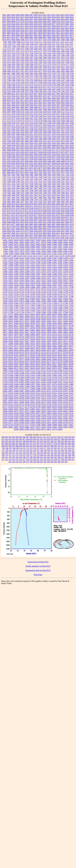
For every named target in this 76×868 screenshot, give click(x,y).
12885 (55, 301)
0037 (63, 17)
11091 (70, 251)
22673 (44, 402)
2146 (58, 80)
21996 (44, 389)
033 (45, 439)
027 (24, 439)
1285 (67, 51)
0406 (45, 22)
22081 (22, 391)
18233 (5, 319)
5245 (18, 130)
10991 (11, 247)
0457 (40, 24)
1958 (36, 80)
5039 (63, 103)
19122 (60, 335)
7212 (31, 182)
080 (63, 444)
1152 (58, 44)
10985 (49, 245)
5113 (72, 112)
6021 (13, 148)
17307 (33, 305)
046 (17, 442)
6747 (27, 166)
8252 (4, 218)
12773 (66, 294)
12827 (71, 299)
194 (17, 457)
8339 (54, 218)
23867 (16, 427)
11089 (60, 251)
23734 (11, 425)
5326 (18, 137)
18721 (55, 326)
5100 (18, 112)
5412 (49, 141)
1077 (40, 40)
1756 (27, 76)
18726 (60, 326)
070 (28, 444)
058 (59, 442)
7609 (22, 195)
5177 (31, 121)
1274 (27, 51)
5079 (4, 110)
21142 (49, 371)
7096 (58, 175)
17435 (49, 308)
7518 (49, 188)
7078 (67, 173)
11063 (70, 249)
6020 (9, 148)
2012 (40, 80)
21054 (16, 371)
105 (3, 448)
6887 (72, 168)
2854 (63, 94)
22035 (55, 389)
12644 (16, 285)
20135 (49, 353)
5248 (31, 130)
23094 (55, 413)
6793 (9, 168)
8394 (58, 220)
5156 (9, 119)
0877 (18, 37)
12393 (27, 263)
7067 (49, 173)
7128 (18, 177)
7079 (72, 173)
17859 (38, 312)
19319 (22, 339)
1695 (40, 73)
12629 (5, 283)
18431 (60, 321)
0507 (4, 26)
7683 (13, 200)
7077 (63, 173)
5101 (22, 112)
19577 (5, 344)
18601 (60, 323)
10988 (66, 245)
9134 (58, 229)
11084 (43, 251)
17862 (44, 312)
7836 (72, 200)
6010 (58, 146)
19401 (11, 341)
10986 (55, 245)
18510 (22, 323)
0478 (58, 24)
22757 (5, 407)
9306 (13, 233)
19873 (66, 346)
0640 (54, 28)
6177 (58, 150)
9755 (22, 238)
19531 (66, 341)
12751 (5, 294)
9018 (4, 229)
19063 (60, 332)
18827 (5, 330)
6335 (45, 157)
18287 (22, 319)
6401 (31, 161)
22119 (43, 391)
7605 (9, 195)
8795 (18, 227)
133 (24, 451)
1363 (13, 58)
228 (62, 460)
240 (38, 462)
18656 (22, 326)
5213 (22, 125)
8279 (27, 218)
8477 (13, 224)
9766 (62, 238)
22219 (49, 393)
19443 (38, 341)
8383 (27, 220)
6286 (36, 155)
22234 (60, 393)
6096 (72, 148)
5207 (67, 123)
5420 (13, 143)
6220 (9, 152)
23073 (44, 413)
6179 (63, 150)
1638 (63, 69)
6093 (58, 148)
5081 (13, 110)
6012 (67, 146)
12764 (38, 294)
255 (66, 462)
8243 (63, 215)
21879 (66, 384)
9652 (22, 236)
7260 (36, 184)
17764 (27, 312)
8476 (9, 224)
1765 (67, 76)
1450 (54, 58)
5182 (54, 121)
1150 (49, 44)
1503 (22, 60)
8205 (54, 213)
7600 (63, 193)
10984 (44, 245)
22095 (33, 391)
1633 (45, 69)
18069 (71, 314)
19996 (55, 348)
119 (52, 448)
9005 (63, 227)
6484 (49, 161)
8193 (9, 213)
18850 (16, 330)
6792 (4, 168)
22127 (49, 391)
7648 (22, 197)
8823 (31, 227)
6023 (22, 148)
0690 (49, 31)
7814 (63, 200)
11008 (65, 247)
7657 (36, 197)
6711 (13, 166)
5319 (58, 134)
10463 (22, 242)
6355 (18, 159)
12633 (27, 283)
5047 (18, 105)
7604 (4, 195)
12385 (5, 263)
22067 (11, 391)
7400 (45, 186)
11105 (70, 254)
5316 (45, 134)
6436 (40, 161)
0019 (4, 17)
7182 (54, 179)
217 (24, 460)
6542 (4, 164)
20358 (11, 359)
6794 (13, 168)
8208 (67, 213)
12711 (11, 290)
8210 (4, 215)
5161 (31, 119)
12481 (11, 274)
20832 (60, 366)
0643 (67, 28)
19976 (38, 348)
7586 (18, 193)
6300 (45, 155)
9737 (67, 236)
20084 (60, 350)
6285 (31, 155)
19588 (11, 344)
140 (49, 451)
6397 (22, 161)
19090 (33, 335)
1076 (36, 40)
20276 (27, 357)
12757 (27, 294)
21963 (11, 389)
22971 (16, 411)
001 (7, 437)
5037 (54, 103)
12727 (60, 290)
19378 (66, 339)
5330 (36, 137)
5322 (72, 134)
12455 (49, 269)
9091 (22, 229)
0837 (9, 35)
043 (7, 442)
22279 (44, 395)
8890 (36, 227)
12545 (22, 276)
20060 (44, 350)
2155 (27, 82)
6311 (22, 157)
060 (66, 442)
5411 (45, 141)
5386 (40, 139)
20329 (49, 357)
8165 (67, 209)
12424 (16, 267)
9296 (54, 231)
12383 (66, 260)
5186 (67, 121)
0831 (54, 33)
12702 (60, 287)
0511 (22, 26)
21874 (55, 384)
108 (14, 448)
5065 (18, 107)
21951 (71, 386)
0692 (58, 31)
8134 (72, 206)
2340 (22, 89)
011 (41, 437)
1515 (63, 60)
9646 (13, 236)
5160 (27, 119)
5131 (72, 114)
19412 (22, 341)
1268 (4, 51)
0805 (72, 31)
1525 (36, 62)
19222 (54, 337)
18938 (71, 330)
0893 (58, 37)
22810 (55, 407)
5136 (22, 116)
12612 (54, 278)
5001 (40, 98)
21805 (27, 382)
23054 (11, 413)
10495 (71, 242)
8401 (72, 220)
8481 (22, 224)
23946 (60, 427)
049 (28, 442)
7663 (49, 197)
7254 (22, 184)
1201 (40, 49)
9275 (27, 231)
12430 (38, 267)
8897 (45, 227)
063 (3, 444)
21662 (16, 380)
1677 (40, 71)
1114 (27, 42)
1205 (58, 49)
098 (52, 446)
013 (48, 437)
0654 (36, 31)
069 (24, 444)
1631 (36, 69)
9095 (36, 229)
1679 (49, 71)
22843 (5, 409)
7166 (36, 179)
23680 (60, 422)
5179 (40, 121)
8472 (72, 222)
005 (21, 437)
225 (52, 460)
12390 (22, 263)
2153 (18, 82)
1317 (27, 53)
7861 (27, 202)
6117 (40, 150)
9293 (45, 231)
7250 (4, 184)
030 (35, 439)
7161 (22, 179)
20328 (44, 357)
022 (7, 439)
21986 (38, 389)
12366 (49, 258)
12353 (5, 258)
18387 (38, 321)
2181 (63, 85)
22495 (66, 398)
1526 (40, 62)
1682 (58, 71)
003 (14, 437)
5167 (58, 119)
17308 (38, 305)
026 (21, 439)
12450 (22, 269)
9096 (40, 229)
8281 (31, 218)
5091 (58, 110)
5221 (54, 125)
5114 (4, 114)
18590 (49, 323)
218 (27, 460)
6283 (22, 155)
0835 (72, 33)
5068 (31, 107)
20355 (5, 359)
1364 (18, 58)
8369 (63, 218)
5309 (22, 134)
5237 (54, 128)
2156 (31, 82)
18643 (11, 326)
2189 (13, 87)
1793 (27, 80)
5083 (22, 110)
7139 (27, 177)
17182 (66, 303)
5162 (36, 119)
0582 (4, 28)
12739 (27, 292)
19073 (16, 335)
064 (7, 444)
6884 (63, 168)
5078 (72, 107)
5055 (49, 105)
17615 (66, 310)
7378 (13, 186)
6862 (22, 168)
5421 (18, 143)
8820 (27, 227)
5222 (58, 125)
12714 (21, 290)
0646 (9, 31)
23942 (49, 427)
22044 (60, 389)
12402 (60, 263)
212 (6, 460)
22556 (55, 400)
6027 (40, 148)
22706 (66, 402)
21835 (71, 382)
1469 (72, 58)
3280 (63, 96)
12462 (16, 272)
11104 (65, 254)
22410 (16, 398)
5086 (36, 110)
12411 (27, 265)
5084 (27, 110)
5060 (67, 105)
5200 (58, 123)
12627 (66, 281)
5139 (36, 116)
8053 (49, 204)
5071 (40, 107)
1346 (54, 55)
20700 (33, 366)
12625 (55, 281)
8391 (45, 220)
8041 (36, 204)
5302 (63, 132)
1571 (40, 64)
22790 (38, 407)
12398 (44, 263)
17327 (49, 305)
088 (17, 446)
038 (63, 439)
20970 (55, 368)
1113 (23, 42)
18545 (27, 323)
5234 (40, 128)
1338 (22, 55)
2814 (22, 94)
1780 (45, 78)
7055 (36, 173)
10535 (16, 245)
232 (10, 462)
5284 (22, 132)
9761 (40, 238)
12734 (16, 292)
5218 (45, 125)
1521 (18, 62)
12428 (27, 267)
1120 (53, 42)
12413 (38, 265)
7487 (36, 188)
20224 (55, 355)
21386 (11, 375)
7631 (72, 195)
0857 (58, 35)
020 (73, 437)
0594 (36, 28)
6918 (36, 170)
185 (59, 455)
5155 (4, 119)
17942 (71, 312)
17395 (22, 308)
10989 (71, 245)
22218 (44, 393)
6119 (45, 150)
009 (35, 437)
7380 (18, 186)
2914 (13, 96)
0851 (31, 35)
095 (42, 446)
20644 (5, 366)
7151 (49, 177)
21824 (54, 382)
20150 (11, 355)
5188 (4, 123)
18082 (11, 317)
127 (3, 451)
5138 (31, 116)
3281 (67, 96)
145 (66, 451)
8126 (54, 206)
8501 (67, 224)
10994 (22, 247)
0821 (18, 33)
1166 (49, 46)
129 (10, 451)
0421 (72, 22)
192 (10, 457)
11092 (6, 254)
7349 (67, 184)
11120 (51, 256)
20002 (66, 348)
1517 (72, 60)
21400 (16, 375)
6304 (63, 155)
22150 (54, 391)
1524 (31, 62)
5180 (45, 121)
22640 (22, 402)
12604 (11, 278)
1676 (36, 71)
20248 (5, 357)
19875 (71, 346)
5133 (9, 116)
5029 (18, 103)
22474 (49, 398)
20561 (38, 362)
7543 (63, 188)
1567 (22, 64)
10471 (38, 242)
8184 (58, 211)
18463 (5, 323)
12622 (38, 281)
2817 (36, 94)
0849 (27, 35)
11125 (62, 256)
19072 (11, 335)
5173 (13, 121)
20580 (66, 362)
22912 (38, 409)
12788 (71, 296)
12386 (11, 263)
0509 (13, 26)
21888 (11, 386)
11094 (17, 254)
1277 (40, 51)
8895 (40, 227)
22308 (60, 395)
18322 (60, 319)
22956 (71, 409)
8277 (22, 218)
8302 (45, 218)
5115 (9, 114)
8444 (31, 222)
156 (31, 453)
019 (69, 437)
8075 (67, 204)
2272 (49, 87)
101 (63, 446)
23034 (60, 411)
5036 (49, 103)
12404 (66, 263)
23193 (27, 416)
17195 (71, 303)
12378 (38, 260)
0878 (22, 37)
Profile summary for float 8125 (38, 566)
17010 (11, 303)
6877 (40, 168)
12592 (71, 276)
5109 (58, 112)
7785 (49, 200)
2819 (45, 94)
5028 (13, 103)
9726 (63, 236)
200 (38, 457)
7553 (18, 191)
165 (63, 453)
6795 (18, 168)
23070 (33, 413)
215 (17, 460)
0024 (13, 17)
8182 (49, 211)
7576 (72, 191)
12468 (27, 272)
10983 (38, 245)
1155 (71, 44)
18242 (11, 319)
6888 (4, 170)
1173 (9, 49)
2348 (58, 89)
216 (20, 460)
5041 (72, 103)
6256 (54, 152)
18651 (16, 326)
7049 (31, 173)
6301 (49, 155)
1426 (36, 58)
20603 (22, 364)
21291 (27, 373)
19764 (38, 346)
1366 (27, 58)
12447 (5, 269)
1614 (49, 67)
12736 (22, 292)
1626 (27, 69)
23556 (71, 420)
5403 (31, 141)
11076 (27, 251)
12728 (65, 290)
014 (52, 437)
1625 (22, 69)
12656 (11, 287)
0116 (18, 22)
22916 (44, 409)
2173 (31, 85)
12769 (55, 294)
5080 (9, 110)
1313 (9, 53)
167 (70, 453)
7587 (22, 193)
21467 (60, 375)
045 (14, 442)
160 (45, 453)
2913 (9, 96)
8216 (31, 215)
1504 (27, 60)
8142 (13, 209)
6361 (45, 159)
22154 (60, 391)
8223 (45, 215)
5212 (18, 125)
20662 (16, 366)
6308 (9, 157)
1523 (27, 62)
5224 (67, 125)
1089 (67, 40)
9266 (18, 231)
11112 (30, 256)
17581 (49, 310)
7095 (54, 175)
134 (28, 451)
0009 (36, 15)
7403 (49, 186)
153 (21, 453)
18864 (38, 330)
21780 (11, 382)
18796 (44, 328)
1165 (45, 46)
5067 (27, 107)
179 (38, 455)
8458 (49, 222)
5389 (49, 139)
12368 (60, 258)
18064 (60, 314)
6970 (13, 173)
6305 (67, 155)
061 (70, 442)
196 (24, 457)
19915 (16, 348)
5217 (40, 125)
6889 (9, 170)
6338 (58, 157)
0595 (40, 28)
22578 (66, 400)
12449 (16, 269)
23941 (44, 427)
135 (31, 451)
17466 (66, 308)
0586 (13, 28)
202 (45, 457)
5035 (45, 103)
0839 (13, 35)
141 (52, 451)
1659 (67, 69)
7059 (40, 173)
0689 (45, 31)
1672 (22, 71)
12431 (44, 267)
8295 (40, 218)
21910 (44, 386)
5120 (27, 114)
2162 (54, 82)
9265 (13, 231)
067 (17, 444)
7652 (31, 197)
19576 (71, 341)
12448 (11, 269)
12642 (5, 285)
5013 (22, 101)
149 (7, 453)
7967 (54, 202)
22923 (49, 409)
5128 (63, 114)
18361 (11, 321)
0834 (67, 33)
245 (56, 462)
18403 (49, 321)
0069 (13, 22)
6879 (45, 168)
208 (66, 457)
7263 (49, 184)
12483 (22, 274)
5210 (9, 125)
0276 (27, 22)
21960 (5, 389)
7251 (9, 184)
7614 (45, 195)
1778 (36, 78)
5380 (18, 139)
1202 (44, 49)
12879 (22, 301)
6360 (40, 159)
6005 (49, 146)
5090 (54, 110)
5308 (18, 134)
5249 (36, 130)
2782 (4, 92)
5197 (45, 123)
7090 (45, 175)
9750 (8, 238)
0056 (27, 19)
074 (42, 444)
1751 (4, 76)
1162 (31, 46)
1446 (40, 58)
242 (45, 462)
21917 (49, 386)
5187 (72, 121)
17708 (11, 312)
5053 (45, 105)
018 (66, 437)
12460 (5, 272)
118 (48, 448)
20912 (16, 368)
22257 (16, 395)
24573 (44, 429)
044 (10, 442)
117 (45, 448)
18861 (27, 330)
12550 (33, 276)
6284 (27, 155)
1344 (45, 55)
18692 (38, 326)
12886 (60, 301)
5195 (36, 123)
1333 (72, 53)
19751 (33, 346)
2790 (40, 92)
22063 (5, 391)
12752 (11, 294)
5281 (9, 132)
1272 (18, 51)
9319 (40, 233)
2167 (4, 85)
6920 (45, 170)
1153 (62, 44)
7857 (22, 202)
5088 (45, 110)
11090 (65, 251)
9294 (49, 231)
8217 (36, 215)
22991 (44, 411)
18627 (71, 323)
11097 (27, 254)
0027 (22, 17)
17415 (27, 308)
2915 (18, 96)
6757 (72, 166)
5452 (27, 146)
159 (42, 453)
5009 (4, 101)
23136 (5, 416)
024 (14, 439)
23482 (11, 420)
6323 (27, 157)
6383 (67, 159)
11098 (33, 254)
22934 (55, 409)
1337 (18, 55)
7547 (72, 188)
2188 (9, 87)
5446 (72, 143)
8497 (54, 224)
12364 (38, 258)
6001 (40, 146)
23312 (49, 416)
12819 (27, 299)
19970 (33, 348)
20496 (55, 359)
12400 (49, 263)
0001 (4, 15)
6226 (31, 152)
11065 (5, 251)
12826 (66, 299)
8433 (18, 222)
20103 (5, 353)
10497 (5, 245)
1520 (13, 62)
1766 (72, 76)
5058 (63, 105)
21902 (33, 386)
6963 (72, 170)
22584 (71, 400)
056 (52, 442)
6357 (27, 159)
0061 (49, 19)
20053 (27, 350)
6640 (63, 164)
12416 (49, 265)
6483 (45, 161)
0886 (40, 37)
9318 (36, 233)
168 (73, 453)
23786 (38, 425)
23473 (71, 418)
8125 (49, 206)
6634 (40, 164)
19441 (33, 341)
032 (42, 439)
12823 (49, 299)
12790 (5, 299)
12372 (11, 260)
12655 (5, 287)
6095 (67, 148)
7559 (36, 191)
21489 (16, 377)
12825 (60, 299)
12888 (66, 301)
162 (52, 453)
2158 (40, 82)
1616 (58, 67)
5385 (36, 139)
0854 (45, 35)
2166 (72, 82)
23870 (22, 427)
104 (73, 446)
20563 (44, 362)
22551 (38, 400)
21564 (71, 377)
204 (52, 457)
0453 (22, 24)
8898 (49, 227)
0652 (31, 31)
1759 (40, 76)
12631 (16, 283)
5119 (22, 114)
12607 (27, 278)
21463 (55, 375)
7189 (13, 182)
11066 (11, 251)
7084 (22, 175)
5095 (4, 112)
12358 (11, 258)
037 (59, 439)
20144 (71, 353)
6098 (9, 150)
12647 (33, 285)
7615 (49, 195)
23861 (11, 427)
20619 (38, 364)
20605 (27, 364)
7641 (9, 197)
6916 (27, 170)
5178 (36, 121)
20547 (27, 362)
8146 (31, 209)
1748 (63, 73)
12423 (11, 267)
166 (66, 453)
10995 (27, 247)
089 (21, 446)
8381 (18, 220)
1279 (49, 51)
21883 (5, 386)
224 (48, 460)
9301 (63, 231)
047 (21, 442)
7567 (49, 191)
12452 (33, 269)
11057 (54, 249)
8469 (67, 222)
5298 (45, 132)
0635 (49, 28)
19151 (11, 337)
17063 (16, 303)
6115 (36, 150)
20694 (27, 366)
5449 (13, 146)
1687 (9, 73)
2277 (72, 87)
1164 (40, 46)
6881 (49, 168)
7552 (13, 191)
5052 (40, 105)
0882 (36, 37)
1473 (9, 60)
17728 (22, 312)
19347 (44, 339)
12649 (44, 285)
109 (17, 448)
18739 (71, 326)
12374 (22, 260)
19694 (66, 344)
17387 (16, 308)
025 (17, 439)
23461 (66, 418)
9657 (31, 236)
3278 (54, 96)
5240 (67, 128)
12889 (71, 301)
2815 (27, 94)
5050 (31, 105)
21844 (16, 384)
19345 (38, 339)
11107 (9, 256)
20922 (27, 368)
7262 (45, 184)
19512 (60, 341)
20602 (16, 364)
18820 (60, 328)
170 (7, 455)
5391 (58, 139)
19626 (44, 344)
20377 (22, 359)
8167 (4, 211)
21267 (5, 373)
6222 (13, 152)
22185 (11, 393)
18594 (55, 323)
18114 (43, 317)
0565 (40, 26)
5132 (4, 116)
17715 (16, 312)
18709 (49, 326)
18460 (71, 321)
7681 (9, 200)
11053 (38, 249)
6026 (36, 148)
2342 (31, 89)
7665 (54, 197)
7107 (4, 177)
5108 (54, 112)
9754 (17, 238)
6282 (18, 155)
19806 (44, 346)
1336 (13, 55)
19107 (44, 335)
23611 (49, 422)
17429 (44, 308)
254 (63, 462)
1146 (31, 44)
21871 (49, 384)
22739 (38, 404)
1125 (5, 44)
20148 (5, 355)
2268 (31, 87)
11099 (38, 254)
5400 (18, 141)
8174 (22, 211)
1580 (9, 67)
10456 (71, 240)
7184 (63, 179)
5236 (49, 128)
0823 (27, 33)
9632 (63, 233)
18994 (11, 332)
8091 (22, 206)
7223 (72, 182)
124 (69, 448)
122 (62, 448)
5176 (27, 121)
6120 (49, 150)
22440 (27, 398)
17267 (22, 305)
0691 (54, 31)
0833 (63, 33)
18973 (5, 332)
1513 (54, 60)
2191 (22, 87)
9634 (67, 233)
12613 (60, 278)
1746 (54, 73)
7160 (18, 179)
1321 (40, 53)
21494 (22, 377)
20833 (66, 366)
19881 (11, 348)
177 (31, 455)
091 (28, 446)
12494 (49, 274)
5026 (4, 103)
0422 (4, 24)
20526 (66, 359)
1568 (27, 64)
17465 (60, 308)
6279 (4, 155)
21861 (38, 384)
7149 (40, 177)
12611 (49, 278)
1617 (63, 67)
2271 (45, 87)
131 (17, 451)
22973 (27, 411)
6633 (36, 164)
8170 (9, 211)
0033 (49, 17)
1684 (67, 71)
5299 (49, 132)
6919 (40, 170)
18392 (44, 321)
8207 (63, 213)
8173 (18, 211)
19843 (55, 346)
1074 (27, 40)
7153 (58, 177)
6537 (72, 161)
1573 (49, 64)
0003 (13, 15)
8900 (58, 227)
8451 (45, 222)
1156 (5, 46)
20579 (60, 362)
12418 (60, 265)
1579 (4, 67)
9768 (67, 238)
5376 (4, 139)
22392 (5, 398)
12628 (71, 281)
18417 (55, 321)
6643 (4, 166)
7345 (63, 184)
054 (45, 442)
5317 (49, 134)
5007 (67, 98)
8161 (49, 209)
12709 (5, 290)
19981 (44, 348)
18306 (38, 319)
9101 (49, 229)
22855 (16, 409)
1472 (4, 60)
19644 (55, 344)
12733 (11, 292)
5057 (58, 105)
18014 (27, 314)
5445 (67, 143)
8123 (45, 206)
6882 (54, 168)
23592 (16, 422)
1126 (9, 44)
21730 (60, 380)
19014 (22, 332)
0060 (45, 19)
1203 (49, 49)
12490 (44, 274)
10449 (60, 240)
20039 (5, 350)
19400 (5, 341)
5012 (18, 101)
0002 (9, 15)
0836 (4, 35)
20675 (22, 366)
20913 (22, 368)
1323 (49, 53)
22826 (60, 407)
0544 (27, 26)
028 (28, 439)
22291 (49, 395)
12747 (55, 292)
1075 (31, 40)
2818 (40, 94)
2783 (9, 92)
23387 (16, 418)
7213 (36, 182)
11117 (40, 256)
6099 (13, 150)
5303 (67, 132)
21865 (44, 384)
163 (56, 453)
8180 (45, 211)
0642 (63, 28)
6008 (54, 146)
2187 (4, 87)
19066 (71, 332)
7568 (54, 191)
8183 (54, 211)
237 (28, 462)
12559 (55, 276)
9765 (58, 238)
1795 (31, 80)
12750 (71, 292)
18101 (33, 317)
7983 (63, 202)
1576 (63, 64)
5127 (58, 114)
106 (7, 448)
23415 (33, 418)
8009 (9, 204)
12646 (27, 285)
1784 (63, 78)
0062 (54, 19)
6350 (72, 157)
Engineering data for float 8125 (38, 570)
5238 (58, 128)
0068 (9, 22)
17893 (49, 312)
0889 (54, 37)
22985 (38, 411)
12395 (33, 263)
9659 (36, 236)
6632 (31, 164)
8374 (72, 218)
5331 (40, 137)
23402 (22, 418)
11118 (46, 256)
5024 (67, 101)
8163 (58, 209)
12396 (38, 263)
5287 (31, 132)
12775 (5, 296)
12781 (33, 296)
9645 (9, 236)
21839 (11, 384)
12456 (55, 269)
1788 (9, 80)
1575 (58, 64)
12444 (60, 267)
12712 (16, 290)
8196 (18, 213)
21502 (38, 377)
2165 (67, 82)
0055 (22, 19)
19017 (27, 332)
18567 (44, 323)
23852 (71, 425)
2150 (4, 82)
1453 (67, 58)
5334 (54, 137)
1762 (54, 76)
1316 (22, 53)
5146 (67, 116)
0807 (4, 33)
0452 (18, 24)
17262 (11, 305)
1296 (72, 51)
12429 (33, 267)
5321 (67, 134)
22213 (38, 393)
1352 (9, 58)
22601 (5, 402)
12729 (71, 290)
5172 (9, 121)
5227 (9, 128)
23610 (44, 422)
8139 (9, 209)
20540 (22, 362)
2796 (63, 92)
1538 (67, 62)
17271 (27, 305)
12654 (71, 285)
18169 (60, 317)
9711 (58, 236)
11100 (44, 254)
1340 (31, 55)
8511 (4, 227)
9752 (13, 238)
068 (21, 444)
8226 (49, 215)
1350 (72, 55)
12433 (49, 267)
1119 (49, 42)
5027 (9, 103)
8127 (58, 206)
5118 (18, 114)
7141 (36, 177)
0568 (54, 26)
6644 (9, 166)
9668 (54, 236)
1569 (31, 64)
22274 (33, 395)
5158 (18, 119)
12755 (22, 294)
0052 (9, 19)
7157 (4, 179)
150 (10, 453)
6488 (63, 161)
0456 (36, 24)
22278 (38, 395)
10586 (22, 245)
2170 (18, 85)
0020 (9, 17)
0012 (49, 15)
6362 (49, 159)
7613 (40, 195)
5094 (72, 110)
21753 (71, 380)
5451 (22, 146)
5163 (40, 119)
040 (70, 439)
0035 (58, 17)
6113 (31, 150)
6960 (67, 170)
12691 (38, 287)
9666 (49, 236)
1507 (31, 60)
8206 (58, 213)
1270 (9, 51)
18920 (60, 330)
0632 (45, 28)
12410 (22, 265)
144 (63, 451)
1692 (27, 73)
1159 (18, 46)
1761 (49, 76)
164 (59, 453)
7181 (49, 179)
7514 (45, 188)
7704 (36, 200)
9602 (49, 233)
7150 (45, 177)
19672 (60, 344)
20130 (32, 353)
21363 (65, 373)
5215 (31, 125)
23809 (55, 425)
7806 (58, 200)
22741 (44, 404)
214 (13, 460)
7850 (18, 202)
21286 (22, 373)
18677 (33, 326)
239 (35, 462)
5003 (49, 98)
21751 (66, 380)
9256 (67, 229)
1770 (18, 78)
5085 (31, 110)
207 (63, 457)
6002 (45, 146)
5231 (27, 128)
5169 (67, 119)
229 (66, 460)
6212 (67, 150)
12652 (60, 285)
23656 (54, 422)
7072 (54, 173)
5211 (13, 125)
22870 (22, 409)
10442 (44, 240)
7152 (54, 177)
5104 (36, 112)
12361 (22, 258)
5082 (18, 110)
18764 (22, 328)
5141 (45, 116)
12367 (55, 258)
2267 (27, 87)
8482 (27, 224)
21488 (11, 377)
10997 (38, 247)
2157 (36, 82)
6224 (22, 152)
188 (70, 455)
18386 (33, 321)
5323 (4, 137)
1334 (4, 55)
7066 (45, 173)
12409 (16, 265)
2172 (27, 85)
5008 (72, 98)
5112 (67, 112)
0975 (9, 40)
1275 (31, 51)
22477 (55, 398)
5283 (18, 132)
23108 (66, 413)
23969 (16, 429)
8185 (63, 211)
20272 (22, 357)
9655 (27, 236)
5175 (22, 121)
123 (66, 448)
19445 (44, 341)
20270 (16, 357)
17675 (5, 312)
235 (21, 462)
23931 (38, 427)
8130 (67, 206)
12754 (16, 294)
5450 (18, 146)
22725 (22, 404)
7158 (9, 179)
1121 (58, 42)
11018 (16, 249)
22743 (49, 404)
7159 (13, 179)
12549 (27, 276)
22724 (16, 404)
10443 (49, 240)
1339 (27, 55)
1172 (5, 49)
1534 (49, 62)
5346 (72, 137)
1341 (36, 55)
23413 (27, 418)
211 (3, 460)
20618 (33, 364)
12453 (38, 269)
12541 (5, 276)
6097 (4, 150)
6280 (9, 155)
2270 (40, 87)
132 (21, 451)
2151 (9, 82)
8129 (63, 206)
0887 (45, 37)
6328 (31, 157)
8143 (18, 209)
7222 (67, 182)
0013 (54, 15)
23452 (55, 418)
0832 (58, 33)
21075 (22, 371)
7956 (49, 202)
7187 (4, 182)
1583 (22, 67)
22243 (71, 393)
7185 (67, 179)
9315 (31, 233)
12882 (38, 301)
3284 (9, 98)
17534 (27, 310)
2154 (22, 82)
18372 (22, 321)
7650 (27, 197)
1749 (67, 73)
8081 (72, 204)
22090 (27, 391)
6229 (45, 152)
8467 (63, 222)
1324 (54, 53)
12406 (71, 263)
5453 (31, 146)
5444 (63, 143)
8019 (18, 204)
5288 (36, 132)
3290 (36, 98)
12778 (16, 296)
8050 (40, 204)
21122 (38, 371)
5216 (36, 125)
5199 (54, 123)
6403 (36, 161)
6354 (13, 159)
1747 (58, 73)
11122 (56, 256)
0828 (40, 33)
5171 (4, 121)
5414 (58, 141)
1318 (31, 53)
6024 (27, 148)
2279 (9, 89)
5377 (9, 139)
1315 (18, 53)
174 (21, 455)
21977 (27, 389)
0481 (67, 24)
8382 (22, 220)
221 (38, 460)
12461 (11, 272)
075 (45, 444)
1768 (9, 78)
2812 (13, 94)
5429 (45, 143)
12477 (60, 272)
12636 (44, 283)
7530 (54, 188)
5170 (72, 119)
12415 (43, 265)
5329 (31, 137)
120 (55, 448)
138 (42, 451)
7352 (72, 184)
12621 (33, 281)
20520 (60, 359)
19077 (22, 335)
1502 (18, 60)
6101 (18, 150)
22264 (22, 395)
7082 (13, 175)
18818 (55, 328)
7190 (18, 182)
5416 (67, 141)
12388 (16, 263)
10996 (33, 247)
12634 (33, 283)
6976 (27, 173)
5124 (45, 114)
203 (49, 457)
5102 (27, 112)
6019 (4, 148)
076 (49, 444)
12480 (5, 274)
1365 (22, 58)
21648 (11, 380)
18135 (49, 317)
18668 (27, 326)
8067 (63, 204)
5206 (63, 123)
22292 (55, 395)
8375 (4, 220)
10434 (16, 240)
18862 (33, 330)
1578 (72, 64)
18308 (44, 319)
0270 (22, 22)
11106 (3, 256)
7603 (72, 193)
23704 (65, 422)
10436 (27, 240)
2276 (67, 87)
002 (10, 437)
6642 (72, 164)
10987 (60, 245)
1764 (63, 76)
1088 (63, 40)
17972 (11, 314)
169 (3, 455)
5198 (49, 123)
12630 (11, 283)
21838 (5, 384)
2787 (27, 92)
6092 (54, 148)
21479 (71, 375)
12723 (43, 290)
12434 (55, 267)
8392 (49, 220)
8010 (13, 204)
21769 (5, 382)
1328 (67, 53)
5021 (58, 101)
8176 (31, 211)
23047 (66, 411)
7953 (45, 202)
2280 (13, 89)
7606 (13, 195)
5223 (63, 125)
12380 (49, 260)
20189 (38, 355)
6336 (49, 157)
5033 (36, 103)
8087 (13, 206)
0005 (22, 15)
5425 (36, 143)
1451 (58, 58)
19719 (11, 346)
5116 (13, 114)
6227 (36, 152)
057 (56, 442)
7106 (72, 175)
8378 (9, 220)
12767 (44, 294)
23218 (33, 416)
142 (56, 451)
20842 (71, 366)
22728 (27, 404)
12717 (32, 290)
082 (70, 444)
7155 (67, 177)
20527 (71, 359)
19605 (27, 344)
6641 (67, 164)
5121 (31, 114)
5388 (45, 139)
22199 (22, 393)
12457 (60, 269)
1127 (14, 44)
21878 (60, 384)
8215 (27, 215)
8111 (31, 206)
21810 (33, 382)
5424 (31, 143)
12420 (71, 265)
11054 (43, 249)
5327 (22, 137)
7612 (36, 195)
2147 (63, 80)
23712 (71, 422)
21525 (49, 377)
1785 (67, 78)
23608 (38, 422)
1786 (72, 78)
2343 (36, 89)
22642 (27, 402)
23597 (27, 422)
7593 (31, 193)
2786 (22, 92)
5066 (22, 107)
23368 (11, 418)
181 (45, 455)
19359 (55, 339)
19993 (49, 348)
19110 (49, 335)
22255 (11, 395)
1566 (18, 64)
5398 (9, 141)
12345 (73, 256)
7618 (54, 195)
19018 (33, 332)
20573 (55, 362)
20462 (38, 359)
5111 (63, 112)
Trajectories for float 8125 (38, 562)
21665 (22, 380)
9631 (58, 233)
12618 (16, 281)
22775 (27, 407)
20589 (71, 362)
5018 (45, 101)
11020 (27, 249)
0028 (27, 17)
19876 (5, 348)
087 (14, 446)
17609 (60, 310)
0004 (18, 15)
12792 (16, 299)
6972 (18, 173)
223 (45, 460)
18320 (49, 319)
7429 (13, 188)
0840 (18, 35)
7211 (27, 182)
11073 (16, 251)
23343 (66, 416)
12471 (33, 272)
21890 (16, 386)
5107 (49, 112)
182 (49, 455)
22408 (11, 398)
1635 (54, 69)
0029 (31, 17)
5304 (72, 132)
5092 (63, 110)
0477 (54, 24)
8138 (4, 209)
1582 (18, 67)
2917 (27, 96)
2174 (36, 85)
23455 (60, 418)
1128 (18, 44)
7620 (63, 195)
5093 (67, 110)
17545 (33, 310)
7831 (67, 200)
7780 (45, 200)
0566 (45, 26)
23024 (49, 411)
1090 (72, 40)
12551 (38, 276)
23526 (55, 420)
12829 (11, 301)
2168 (9, 85)
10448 (55, 240)
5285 (27, 132)
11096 (22, 254)
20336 (60, 357)
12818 (22, 299)
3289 (31, 98)
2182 (67, 85)
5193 (27, 123)
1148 (40, 44)
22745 (55, 404)
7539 (58, 188)
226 (55, 460)
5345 (67, 137)
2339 (18, 89)
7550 (9, 191)
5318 (54, 134)
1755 (22, 76)
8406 (4, 222)
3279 (58, 96)
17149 (44, 303)
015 (55, 437)
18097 (22, 317)
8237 (58, 215)
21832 (65, 382)
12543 (16, 276)
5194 (31, 123)
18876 (44, 330)
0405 (40, 22)
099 (56, 446)
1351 (4, 58)
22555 (49, 400)
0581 (72, 26)
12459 (71, 269)
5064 (13, 107)
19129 (65, 335)
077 (52, 444)
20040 (11, 350)
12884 (49, 301)
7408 (58, 186)
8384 (31, 220)
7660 (40, 197)
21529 (55, 377)
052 (38, 442)
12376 (27, 260)
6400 (27, 161)
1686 (4, 73)
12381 (55, 260)
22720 (5, 404)
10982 (33, 245)
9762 (44, 238)
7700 (31, 200)
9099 (45, 229)
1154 (67, 44)
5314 (36, 134)
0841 (22, 35)
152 (17, 453)
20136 (54, 353)
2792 (49, 92)
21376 (71, 373)
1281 (58, 51)
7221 (63, 182)
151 (14, 453)
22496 (71, 398)
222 (41, 460)
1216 (67, 49)
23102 (60, 413)
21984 (33, 389)
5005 (58, 98)
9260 (4, 231)
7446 (22, 188)
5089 (49, 110)
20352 (71, 357)
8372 (67, 218)
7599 (58, 193)
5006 (63, 98)
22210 (33, 393)
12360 (16, 258)
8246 (67, 215)
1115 (32, 42)
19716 (5, 346)
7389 (31, 186)
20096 (71, 350)
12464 (22, 272)
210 (73, 457)
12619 (22, 281)
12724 (49, 290)
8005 (72, 202)
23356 (71, 416)
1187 (13, 49)
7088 (36, 175)
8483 (31, 224)
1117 (40, 42)
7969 (58, 202)
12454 (44, 269)
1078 (45, 40)
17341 (66, 305)
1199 (31, 49)
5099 (13, 112)
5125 (49, 114)
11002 (49, 247)
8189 (72, 211)
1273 (22, 51)
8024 (22, 204)
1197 (22, 49)
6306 (72, 155)
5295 (40, 132)
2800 (9, 94)
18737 (66, 326)
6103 (27, 150)
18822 (71, 328)
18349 (5, 321)
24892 (60, 429)
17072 (22, 303)
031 (38, 439)
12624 (49, 281)
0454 (27, 24)
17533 (22, 310)
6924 (63, 170)
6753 (54, 166)
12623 (44, 281)
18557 (38, 323)
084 (3, 446)
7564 (45, 191)
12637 (49, 283)
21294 (33, 373)
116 (41, 448)
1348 (63, 55)
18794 (38, 328)
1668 (4, 71)
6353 (9, 159)
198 (31, 457)
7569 (58, 191)
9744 (72, 236)
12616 (5, 281)
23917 (33, 427)
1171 (71, 46)
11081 (33, 251)
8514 (9, 227)
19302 (11, 339)
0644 (72, 28)
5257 (63, 130)
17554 (44, 310)
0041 (72, 17)
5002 (45, 98)
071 (31, 444)
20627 (55, 364)
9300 (58, 231)
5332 (45, 137)
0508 (9, 26)
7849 (13, 202)
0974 (4, 40)
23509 (38, 420)
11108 (14, 256)
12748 (60, 292)
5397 (4, 141)
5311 (31, 134)
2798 (72, 92)
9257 (72, 229)
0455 (31, 24)
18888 (49, 330)
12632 (22, 283)
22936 (60, 409)
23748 (16, 425)
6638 (54, 164)
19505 (55, 341)
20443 (33, 359)
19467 (49, 341)
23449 (49, 418)
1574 (54, 64)
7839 (4, 202)
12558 (49, 276)
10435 (22, 240)
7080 (4, 175)
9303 (72, 231)
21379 (5, 375)
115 (38, 448)
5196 (40, 123)
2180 (58, 85)
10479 (44, 242)
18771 (27, 328)
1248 (71, 49)
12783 (44, 296)
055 (49, 442)
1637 (58, 69)
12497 (60, 274)
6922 (54, 170)
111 (24, 448)
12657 (16, 287)
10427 (72, 238)
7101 (63, 175)
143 (59, 451)
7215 (45, 182)
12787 (66, 296)
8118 (36, 206)
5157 (13, 119)
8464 (58, 222)
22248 (5, 395)
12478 (66, 272)
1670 (13, 71)
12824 (55, 299)
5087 (40, 110)
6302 (54, 155)
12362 (27, 258)
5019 (49, 101)
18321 (55, 319)
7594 (36, 193)
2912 (4, 96)
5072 (45, 107)
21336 (54, 373)
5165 (49, 119)
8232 (54, 215)
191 (7, 457)
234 (17, 462)
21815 (43, 382)
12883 (44, 301)
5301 (58, 132)
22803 (44, 407)
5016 (36, 101)
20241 (66, 355)
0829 (45, 33)
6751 (45, 166)
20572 (49, 362)
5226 (4, 128)
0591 (22, 28)
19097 (38, 335)
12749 (66, 292)
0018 (72, 15)
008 (31, 437)
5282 (13, 132)
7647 (18, 197)
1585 (31, 67)
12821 (38, 299)
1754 (18, 76)
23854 (5, 427)
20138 (65, 353)
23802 (44, 425)
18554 (33, 323)
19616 (38, 344)
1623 (13, 69)
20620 (44, 364)
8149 (36, 209)
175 (24, 455)
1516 (67, 60)
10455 (66, 240)
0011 (45, 15)
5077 (67, 107)
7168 (45, 179)
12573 (60, 276)
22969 (11, 411)
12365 (44, 258)
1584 (27, 67)
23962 (71, 427)
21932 (55, 386)
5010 (9, 101)
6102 (22, 150)
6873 (31, 168)
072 (35, 444)
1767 (4, 78)
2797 (67, 92)
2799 (4, 94)
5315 (40, 134)
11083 (38, 251)
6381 (58, 159)
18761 (16, 328)
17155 (49, 303)
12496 (55, 274)
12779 (22, 296)
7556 (22, 191)
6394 (13, 161)
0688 (40, 31)
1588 (45, 67)
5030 (22, 103)
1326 (58, 53)
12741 (33, 292)
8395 (63, 220)
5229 (18, 128)
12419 (65, 265)
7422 (72, 186)
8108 (27, 206)
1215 (62, 49)
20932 (38, 368)
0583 (9, 28)
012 (45, 437)
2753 (63, 89)
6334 (40, 157)
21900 (27, 386)
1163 (36, 46)
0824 (31, 33)
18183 (65, 317)
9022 (9, 229)
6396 (18, 161)
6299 (40, 155)
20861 (5, 368)
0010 (40, 15)
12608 (33, 278)
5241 (72, 128)
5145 (63, 116)
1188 (18, 49)
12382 (60, 260)
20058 (38, 350)
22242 (66, 393)
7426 (9, 188)
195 (21, 457)
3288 (27, 98)
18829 (11, 330)
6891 (13, 170)
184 (56, 455)
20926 (33, 368)
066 (14, 444)
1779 (40, 78)
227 (59, 460)
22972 (22, 411)
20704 (38, 366)
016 (59, 437)
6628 (13, 164)
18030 (38, 314)
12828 (5, 301)
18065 (66, 314)
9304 (4, 233)
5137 (27, 116)
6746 (22, 166)
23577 (11, 422)
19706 (71, 344)
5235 (45, 128)
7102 (67, 175)
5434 (54, 143)
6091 (49, 148)
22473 (44, 398)
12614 (65, 278)
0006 (27, 15)
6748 (31, 166)
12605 (16, 278)
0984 (13, 40)
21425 (27, 375)
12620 (27, 281)
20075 (49, 350)
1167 (53, 46)
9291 (40, 231)
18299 (33, 319)
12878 (16, 301)
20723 (44, 366)
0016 (67, 15)
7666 (58, 197)
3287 (22, 98)
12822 (44, 299)
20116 (27, 353)
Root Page (38, 575)
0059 (40, 19)
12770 (60, 294)
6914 (18, 170)
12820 (33, 299)
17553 (38, 310)
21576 (5, 380)
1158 (14, 46)
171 (10, 455)
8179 (40, 211)
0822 (22, 33)
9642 (4, 236)
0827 (36, 33)
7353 (4, 186)
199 (35, 457)
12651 (55, 285)
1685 (72, 71)
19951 (22, 348)
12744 (44, 292)
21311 (49, 373)
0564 (36, 26)
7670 (67, 197)
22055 (66, 389)
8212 (13, 215)
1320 (36, 53)
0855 (49, 35)
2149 (72, 80)
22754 (66, 404)
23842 (60, 425)
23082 (49, 413)
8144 (22, 209)
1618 (67, 67)
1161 (27, 46)
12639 (60, 283)
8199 (31, 213)
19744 (22, 346)
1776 (27, 78)
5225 (72, 125)
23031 (55, 411)
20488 (44, 359)
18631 (5, 326)
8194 (13, 213)
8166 (72, 209)
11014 (5, 249)
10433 (11, 240)
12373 (16, 260)
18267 (16, 319)
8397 (67, 220)
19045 (44, 332)
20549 (33, 362)
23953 (66, 427)
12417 (54, 265)
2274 (58, 87)
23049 (71, 411)
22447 (38, 398)
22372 (71, 395)
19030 (38, 332)
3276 (45, 96)
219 (31, 460)
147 (73, 451)
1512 (49, 60)
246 (59, 462)
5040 (67, 103)
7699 (27, 200)
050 (31, 442)
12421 (5, 267)
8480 (18, 224)
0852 (36, 35)
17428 (38, 308)
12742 (38, 292)
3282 (72, 96)
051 (35, 442)
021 (3, 439)
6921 (49, 170)
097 (49, 446)
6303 (58, 155)
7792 (54, 200)
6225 (27, 152)
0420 (67, 22)
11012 (71, 247)
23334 (55, 416)
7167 (40, 179)
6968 (9, 173)
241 (42, 462)
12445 (66, 267)
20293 (38, 357)
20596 (11, 364)
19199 (38, 337)
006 (24, 437)
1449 (49, 58)
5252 (49, 130)
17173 (60, 303)
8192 (4, 213)
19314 (16, 339)
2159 (45, 82)
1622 (9, 69)
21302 (44, 373)
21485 (5, 377)
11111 (25, 256)
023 (10, 439)
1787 (4, 80)
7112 (9, 177)
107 (10, 448)
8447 (36, 222)
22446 (33, 398)
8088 (18, 206)
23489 (22, 420)
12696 (44, 287)
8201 (40, 213)
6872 (27, 168)
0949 (67, 37)
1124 (71, 42)
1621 (4, 69)
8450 (40, 222)
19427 (27, 341)
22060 (71, 389)
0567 (49, 26)
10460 (11, 242)
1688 (13, 73)
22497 (5, 400)
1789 (13, 80)
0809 (9, 33)
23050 (5, 413)
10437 (33, 240)
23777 (27, 425)
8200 (36, 213)
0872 (67, 35)
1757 (31, 76)
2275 (63, 87)
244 (52, 462)
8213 (18, 215)
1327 (63, 53)
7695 (18, 200)
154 (24, 453)
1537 (63, 62)
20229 (60, 355)
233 (14, 462)
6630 (22, 164)
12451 (27, 269)
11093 (11, 254)
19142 (5, 337)
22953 (66, 409)
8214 (22, 215)
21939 (60, 386)
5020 (54, 101)
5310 (27, 134)
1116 (36, 42)
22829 (66, 407)
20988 (66, 368)
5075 (58, 107)
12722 (38, 290)
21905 (38, 386)
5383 (27, 139)
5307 (13, 134)
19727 (16, 346)
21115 (33, 371)
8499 (63, 224)
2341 (27, 89)
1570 (36, 64)
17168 (55, 303)
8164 (63, 209)
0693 (63, 31)
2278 (4, 89)
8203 (45, 213)
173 (17, 455)
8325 (49, 218)
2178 (49, 85)
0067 (4, 22)
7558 (31, 191)
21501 (33, 377)
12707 (66, 287)
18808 (49, 328)
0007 (31, 15)
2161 (49, 82)
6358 (31, 159)
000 (3, 437)
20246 (71, 355)
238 (31, 462)
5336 (58, 137)
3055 (40, 96)
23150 (11, 416)
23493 (27, 420)
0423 (9, 24)
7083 (18, 175)
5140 (40, 116)
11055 (49, 249)
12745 (49, 292)
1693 (31, 73)
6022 (18, 148)
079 (59, 444)
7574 (67, 191)
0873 (72, 35)
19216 (49, 337)
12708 (71, 287)
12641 (71, 283)
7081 (9, 175)
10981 (27, 245)
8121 (40, 206)
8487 (45, 224)
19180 (27, 337)
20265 (11, 357)
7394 (36, 186)
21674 (33, 380)
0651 (27, 31)
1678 (45, 71)
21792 (16, 382)
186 (63, 455)
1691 (22, 73)
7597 (49, 193)
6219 (4, 152)
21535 (60, 377)
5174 (18, 121)
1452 (63, 58)
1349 (67, 55)
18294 (27, 319)
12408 (11, 265)
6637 (49, 164)
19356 (49, 339)
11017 (11, 249)
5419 (9, 143)
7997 (67, 202)
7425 (4, 188)
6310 (18, 157)
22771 (22, 407)
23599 (33, 422)
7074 (58, 173)
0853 (40, 35)
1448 (45, 58)
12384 (71, 260)
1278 (45, 51)
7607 (18, 195)
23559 (5, 422)
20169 (22, 355)
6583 (9, 164)
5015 (31, 101)
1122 (62, 42)
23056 (16, 413)
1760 (45, 76)
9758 (31, 238)
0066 (72, 19)
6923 (58, 170)
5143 (54, 116)
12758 (33, 294)
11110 (19, 256)
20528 (5, 362)
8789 (13, 227)
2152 (13, 82)
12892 (5, 303)
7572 (63, 191)
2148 (67, 80)
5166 (54, 119)
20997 (5, 371)
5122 (36, 114)
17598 (55, 310)
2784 (13, 92)
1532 (45, 62)
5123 (40, 114)
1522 (22, 62)
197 (28, 457)
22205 (27, 393)
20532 (11, 362)
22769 (16, 407)
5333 (49, 137)
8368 (58, 218)
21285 (16, 373)
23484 (16, 420)
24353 (33, 429)
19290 (71, 337)
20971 (60, 368)
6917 (31, 170)
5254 (54, 130)
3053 (31, 96)
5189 (9, 123)
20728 (49, 366)
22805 (49, 407)
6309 (13, 157)
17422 (33, 308)
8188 (67, 211)
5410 (40, 141)
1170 (67, 46)
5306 (9, 134)
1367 (31, 58)
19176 (22, 337)
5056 (54, 105)
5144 (58, 116)
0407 (49, 22)
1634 (49, 69)
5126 (54, 114)
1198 (27, 49)
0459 (49, 24)
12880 (27, 301)
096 (45, 446)
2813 (18, 94)
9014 (67, 227)
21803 (22, 382)
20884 (11, 368)
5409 (36, 141)
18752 (5, 328)
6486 (58, 161)
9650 (18, 236)
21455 (49, 375)
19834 (49, 346)
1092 (9, 42)
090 (24, 446)
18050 (49, 314)
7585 (13, 193)
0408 (54, 22)
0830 (49, 33)
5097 (9, 112)
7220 (58, 182)
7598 (54, 193)
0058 (36, 19)
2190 (18, 87)
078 (56, 444)
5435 (58, 143)
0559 (31, 26)
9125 (54, 229)
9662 (45, 236)
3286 (18, 98)
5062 (4, 107)
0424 (13, 24)
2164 (63, 82)
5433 (49, 143)
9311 (18, 233)
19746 (27, 346)
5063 (9, 107)
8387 (36, 220)
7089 (40, 175)
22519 (22, 400)
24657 (49, 429)
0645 (4, 31)
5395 (67, 139)
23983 (22, 429)
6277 (67, 152)
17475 (71, 308)
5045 (9, 105)
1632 (40, 69)
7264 (54, 184)
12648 (38, 285)
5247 (27, 130)
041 (73, 439)
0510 (18, 26)
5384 (31, 139)
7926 (40, 202)
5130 (67, 114)
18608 (66, 323)
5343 (63, 137)
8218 (40, 215)
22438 (22, 398)
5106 (45, 112)
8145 (27, 209)
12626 (60, 281)
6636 (45, 164)
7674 (4, 200)
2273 (54, 87)
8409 (13, 222)
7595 (40, 193)
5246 (22, 130)
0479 (63, 24)
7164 (27, 179)
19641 (49, 344)
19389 (71, 339)
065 (10, 444)
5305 (4, 134)
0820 (13, 33)
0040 (67, 17)
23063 (22, 413)
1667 (72, 69)
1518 (4, 62)
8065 (54, 204)
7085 (27, 175)
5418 (4, 143)
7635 (4, 197)
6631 (27, 164)
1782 (54, 78)
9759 (35, 238)
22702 (60, 402)
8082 (4, 206)
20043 (16, 350)
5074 (54, 107)
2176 (45, 85)
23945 (55, 427)
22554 (44, 400)
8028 (27, 204)
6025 (31, 148)
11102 (54, 254)
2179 (54, 85)
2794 (54, 92)
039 (66, 439)
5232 (31, 128)
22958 (5, 411)
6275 (58, 152)
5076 (63, 107)
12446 (71, 267)
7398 (40, 186)
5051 (36, 105)
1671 (18, 71)
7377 (9, 186)
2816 (31, 94)
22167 (65, 391)
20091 (66, 350)
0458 (45, 24)
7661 (45, 197)
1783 (58, 78)
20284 (33, 357)
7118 (13, 177)
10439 (38, 240)
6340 (67, 157)
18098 (27, 317)
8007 (4, 204)
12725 (54, 290)
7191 (22, 182)
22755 (71, 404)
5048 (22, 105)
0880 (27, 37)
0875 (9, 37)
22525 (27, 400)
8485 (36, 224)
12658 (22, 287)
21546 (66, 377)
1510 (40, 60)
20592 (5, 364)
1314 (13, 53)
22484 (60, 398)
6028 (45, 148)
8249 (72, 215)
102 (66, 446)
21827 (60, 382)
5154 (72, 116)
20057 (33, 350)
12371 (5, 260)
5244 (13, 130)
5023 (63, 101)
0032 (45, 17)
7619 (58, 195)
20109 (16, 353)
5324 (9, 137)
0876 (13, 37)
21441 (44, 375)
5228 (13, 128)
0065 (67, 19)
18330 (66, 319)
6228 (40, 152)
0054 (18, 19)
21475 (66, 375)
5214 (27, 125)
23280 (38, 416)
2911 (72, 94)
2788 (31, 92)
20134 (43, 353)
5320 (63, 134)
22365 (66, 395)
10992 (16, 247)
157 (35, 453)
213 (10, 460)
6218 (72, 150)
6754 (58, 166)
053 (42, 442)
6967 (4, 173)
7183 (58, 179)
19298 (5, 339)
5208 (72, 123)
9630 (54, 233)
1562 (72, 62)
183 (52, 455)
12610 (44, 278)
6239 (49, 152)
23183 (16, 416)
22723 (11, 404)
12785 (55, 296)
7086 (31, 175)
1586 (36, 67)
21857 (33, 384)
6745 (18, 166)
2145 (54, 80)
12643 (11, 285)
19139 (71, 335)
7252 (13, 184)
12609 (38, 278)
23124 (71, 413)
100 (59, 446)
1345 (49, 55)
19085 (27, 335)
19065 (66, 332)
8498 (58, 224)
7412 (63, 186)
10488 (55, 242)
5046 (13, 105)
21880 (71, 384)
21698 (49, 380)
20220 (49, 355)
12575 (66, 276)
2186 (72, 85)
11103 (60, 254)
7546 (67, 188)
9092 (27, 229)
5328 (27, 137)
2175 (40, 85)
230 (69, 460)
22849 (11, 409)
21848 (27, 384)
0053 (13, 19)
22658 (38, 402)
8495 (49, 224)
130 (14, 451)
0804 (67, 31)
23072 (38, 413)
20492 (49, 359)
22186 (16, 393)
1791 (22, 80)
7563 (40, 191)
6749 (36, 166)
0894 (63, 37)
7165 (31, 179)
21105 (27, 371)
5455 (36, 146)
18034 (44, 314)
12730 (5, 292)
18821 (66, 328)
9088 (18, 229)
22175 (5, 393)
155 (28, 453)
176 (28, 455)
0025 (18, 17)
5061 (72, 105)
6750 (40, 166)
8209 (72, 213)
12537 (66, 274)
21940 (66, 386)
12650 (49, 285)
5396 (72, 139)
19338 (33, 339)
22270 (27, 395)
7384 (27, 186)
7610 (27, 195)
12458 (66, 269)
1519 (9, 62)
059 (63, 442)
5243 (9, 130)
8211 (9, 215)
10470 (33, 242)
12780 (27, 296)
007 (28, 437)
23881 (27, 427)
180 (42, 455)
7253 (18, 184)
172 (14, 455)
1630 (31, 69)
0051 (4, 19)
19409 (16, 341)
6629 (18, 164)
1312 (4, 53)
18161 (54, 317)
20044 (22, 350)
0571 (67, 26)
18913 (55, 330)
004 (17, 437)
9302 (67, 231)
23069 (27, 413)
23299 (44, 416)
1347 (58, 55)
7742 (40, 200)
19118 (54, 335)
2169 (13, 85)
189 (73, 455)
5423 (27, 143)
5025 (72, 101)
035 (52, 439)
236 (24, 462)
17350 (71, 305)
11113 (35, 256)
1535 (54, 62)
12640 (66, 283)
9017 (72, 227)
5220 (49, 125)
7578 (4, 193)
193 (14, 457)
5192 (22, 123)
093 (35, 446)
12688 (33, 287)
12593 (5, 278)
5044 (4, 105)
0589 (18, 28)
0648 (13, 31)
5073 (49, 107)
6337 (54, 157)
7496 (40, 188)
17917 (60, 312)
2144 (49, 80)
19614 (33, 344)
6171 (54, 150)
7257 (27, 184)
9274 (22, 231)
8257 (18, 218)
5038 (58, 103)
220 (34, 460)
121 (59, 448)
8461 (54, 222)
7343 (58, 184)
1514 (58, 60)
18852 (22, 330)
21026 (11, 371)
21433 (33, 375)
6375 (54, 159)
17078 (27, 303)
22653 (33, 402)
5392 (63, 139)
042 (3, 442)
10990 (5, 247)
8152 (45, 209)
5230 (22, 128)
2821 (54, 94)
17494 (11, 310)
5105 (40, 112)
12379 (44, 260)
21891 (22, 386)
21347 (60, 373)
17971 (5, 314)
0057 (31, 19)
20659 (11, 366)
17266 (16, 305)
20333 (55, 357)
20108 (11, 353)
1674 (31, 71)
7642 (13, 197)
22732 (33, 404)
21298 (38, 373)
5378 (13, 139)
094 (38, 446)
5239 (63, 128)
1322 (45, 53)
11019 (22, 249)
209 (70, 457)
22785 (33, 407)
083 (73, 444)
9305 (9, 233)
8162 (54, 209)
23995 (27, 429)
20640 (71, 364)
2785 (18, 92)
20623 (49, 364)
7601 (67, 193)
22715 (71, 402)
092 (31, 446)
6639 (58, 164)
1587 (40, 67)
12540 (71, 274)
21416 (22, 375)
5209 (4, 125)
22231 (55, 393)
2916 (22, 96)
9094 (31, 229)
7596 (45, 193)
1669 (9, 71)
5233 (36, 128)
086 (10, 446)
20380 (27, 359)
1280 (54, 51)
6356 (22, 159)
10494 (66, 242)
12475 (49, 272)
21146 (54, 371)
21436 (38, 375)
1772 (22, 78)
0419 (63, 22)
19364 (60, 339)
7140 (31, 177)
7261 (40, 184)
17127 (38, 303)
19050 (49, 332)
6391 (72, 159)
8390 (40, 220)
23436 (44, 418)
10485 (49, 242)
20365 (16, 359)
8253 (9, 218)
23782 (33, 425)
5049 (27, 105)
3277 (49, 96)
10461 (16, 242)
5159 (22, 119)
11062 (65, 249)
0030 (36, 17)
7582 (9, 193)
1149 (45, 44)
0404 (36, 22)
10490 (60, 242)
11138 (67, 256)
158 (38, 453)
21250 (71, 371)
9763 (49, 238)
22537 (33, 400)
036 (56, 439)
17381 (11, 308)
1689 (18, 73)
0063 (58, 19)
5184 (63, 121)
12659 (27, 287)
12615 (71, 278)
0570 (63, 26)
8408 (9, 222)
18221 (71, 317)
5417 (72, 141)
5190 (13, 123)
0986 (18, 40)
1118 (45, 42)
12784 (49, 296)
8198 (27, 213)
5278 (67, 130)
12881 (33, 301)
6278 (72, 152)
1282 (63, 51)
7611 (31, 195)
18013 (22, 314)
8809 (22, 227)
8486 (40, 224)
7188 (9, 182)
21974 (22, 389)
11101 (49, 254)
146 (70, 451)
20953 (44, 368)
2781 (72, 89)
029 (31, 439)
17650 (71, 310)
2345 (45, 89)
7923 (36, 202)
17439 (55, 308)
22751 (60, 404)
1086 (54, 40)
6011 (63, 146)
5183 (58, 121)
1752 (9, 76)
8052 (45, 204)
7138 (22, 177)
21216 (65, 371)
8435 (22, 222)
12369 (66, 258)
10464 (27, 242)
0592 (27, 28)
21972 (16, 389)
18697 (44, 326)
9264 (9, 231)
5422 (22, 143)
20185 (33, 355)
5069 (36, 107)
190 (3, 457)
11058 (60, 249)
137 (38, 451)
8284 (36, 218)
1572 (45, 64)
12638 (55, 283)
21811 (38, 382)
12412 (32, 265)
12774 (71, 294)
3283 (4, 98)
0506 (72, 24)
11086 (54, 251)
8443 (27, 222)
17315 (44, 305)
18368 (16, 321)
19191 (33, 337)
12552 (44, 276)
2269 (36, 87)
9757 (26, 238)
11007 (60, 247)
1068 (22, 40)
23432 (38, 418)
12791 (11, 299)
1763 (58, 76)
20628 (60, 364)
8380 (13, 220)
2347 (54, 89)
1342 (40, 55)
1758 (36, 76)
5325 (13, 137)
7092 (49, 175)
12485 (33, 274)
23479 (5, 420)
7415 (67, 186)
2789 (36, 92)
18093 (16, 317)
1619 (72, 67)
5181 (49, 121)
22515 (16, 400)
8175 (27, 211)
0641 (58, 28)
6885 (67, 168)
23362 (5, 418)
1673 (27, 71)
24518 (38, 429)
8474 (4, 224)
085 (7, 446)
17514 (16, 310)
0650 (22, 31)
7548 (4, 191)
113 (31, 448)
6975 (22, 173)
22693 (55, 402)
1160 (23, 46)
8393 (54, 220)
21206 (60, 371)
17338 (60, 305)
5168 (63, 119)
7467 (31, 188)
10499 (11, 245)
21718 (55, 380)
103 (70, 446)
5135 (18, 116)
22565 (60, 400)
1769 (13, 78)
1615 (54, 67)
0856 (54, 35)
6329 (36, 157)
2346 (49, 89)
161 (49, 453)
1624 (18, 69)
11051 (33, 249)
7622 (67, 195)
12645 (22, 285)
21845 (22, 384)
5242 (4, 130)
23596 (22, 422)
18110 (38, 317)
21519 (44, 377)
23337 (60, 416)
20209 (44, 355)
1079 (49, 40)
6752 (49, 166)
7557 (27, 191)
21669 (27, 380)
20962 (49, 368)
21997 (49, 389)
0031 (40, 17)
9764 (53, 238)
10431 (5, 240)
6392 (4, 161)
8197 (22, 213)
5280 (4, 132)
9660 (40, 236)
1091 (5, 42)
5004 (54, 98)
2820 (49, 94)
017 (62, 437)
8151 (40, 209)
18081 (5, 317)
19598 (16, 344)
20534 (16, 362)
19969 (27, 348)
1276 (36, 51)
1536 (58, 62)
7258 (31, 184)
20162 (16, 355)
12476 (55, 272)
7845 (9, 202)
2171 (22, 85)
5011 (13, 101)
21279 (11, 373)
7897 (31, 202)
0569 (58, 26)
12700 (49, 287)
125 (73, 448)
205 (56, 457)
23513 (44, 420)
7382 (22, 186)
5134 (13, 116)
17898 (55, 312)
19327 (27, 339)
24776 (55, 429)
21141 (43, 371)
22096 (38, 391)
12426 (22, 267)
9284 (31, 231)
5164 (45, 119)
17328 (55, 305)
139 (45, 451)
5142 (49, 116)
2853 (58, 94)
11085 (49, 251)
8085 (9, 206)
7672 (72, 197)
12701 (55, 287)
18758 (11, 328)
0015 (63, 15)
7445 (18, 188)
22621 (16, 402)
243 (49, 462)
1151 (53, 44)
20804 (55, 366)
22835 (71, 407)
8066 (58, 204)
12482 (16, 274)
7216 (49, 182)
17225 (5, 305)
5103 (31, 112)
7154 (63, 177)
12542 (11, 276)
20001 (60, 348)
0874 (4, 37)
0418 (58, 22)
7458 (27, 188)
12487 (38, 274)
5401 (22, 141)
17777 (33, 312)
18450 (66, 321)
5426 (40, 143)
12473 (44, 272)
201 (42, 457)
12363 (33, 258)
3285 (13, 98)
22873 (27, 409)
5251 (45, 130)
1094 (18, 42)
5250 (40, 130)
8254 (13, 218)
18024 (33, 314)
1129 (23, 44)
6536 (67, 161)
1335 (9, 55)
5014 (27, 101)
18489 (16, 323)
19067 (5, 335)
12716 (27, 290)
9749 (4, 238)
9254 (63, 229)
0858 (63, 35)
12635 (38, 283)
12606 (22, 278)
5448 (9, 146)
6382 (63, 159)
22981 (33, 411)
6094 (63, 148)
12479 (71, 272)
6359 (36, 159)
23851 (66, 425)
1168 (58, 46)
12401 (55, 263)
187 (66, 455)
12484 (27, 274)
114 (35, 448)
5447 (4, 146)
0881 (31, 37)
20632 (66, 364)
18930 (66, 330)
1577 (67, 64)
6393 (9, 161)
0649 (18, 31)
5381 (22, 139)
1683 (63, 71)
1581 (13, 67)
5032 (31, 103)
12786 (60, 296)
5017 (40, 101)
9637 (72, 233)
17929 (66, 312)
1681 (54, 71)
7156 (72, 177)
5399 (13, 141)
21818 (49, 382)
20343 (66, 357)
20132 (38, 353)
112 (28, 448)
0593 (31, 28)
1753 (13, 76)
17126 (33, 303)
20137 (60, 353)
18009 (16, 314)
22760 (11, 407)
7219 (54, 182)
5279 (72, 130)
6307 (4, 157)
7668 (63, 197)
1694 (36, 73)
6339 (63, 157)
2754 (67, 89)
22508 (11, 400)
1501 (13, 60)
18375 (27, 321)
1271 (13, 51)
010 (38, 437)
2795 (58, 92)
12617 (11, 281)
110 (21, 448)
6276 (63, 152)
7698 (22, 200)
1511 (45, 60)
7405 (54, 186)
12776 (11, 296)
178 (35, 455)
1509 (36, 60)
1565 (13, 64)
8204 (49, 213)
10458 (5, 242)
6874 (36, 168)
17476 (5, 310)
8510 (72, 224)
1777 (31, 78)
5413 (54, 141)
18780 (33, 328)
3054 (36, 96)
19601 (22, 344)
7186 (72, 179)
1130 (27, 44)
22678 (49, 402)
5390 (54, 139)
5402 (27, 141)
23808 (49, 425)
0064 (63, 19)
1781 (49, 78)
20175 (27, 355)
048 (24, 442)
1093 (14, 42)
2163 (58, 82)
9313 (27, 233)
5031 (27, 103)
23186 (22, 416)
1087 (58, 40)
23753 (22, 425)
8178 (36, 211)
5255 (58, 130)
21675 (38, 380)
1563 (4, 64)
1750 (72, 73)
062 (73, 442)
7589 (27, 193)
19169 (16, 337)
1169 (62, 46)
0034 (54, 17)
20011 (71, 348)
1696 (45, 73)
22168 (71, 391)
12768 (49, 294)
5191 (18, 123)
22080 (16, 391)
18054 (55, 314)
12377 (33, 260)
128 (7, 451)
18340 (71, 319)
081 (66, 444)
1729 (49, 73)
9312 (22, 233)
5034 (40, 103)
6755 (63, 166)
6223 (18, 152)
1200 (35, 49)
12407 (5, 265)
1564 (9, 64)
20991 (71, 368)
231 (73, 460)
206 (59, 457)
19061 (55, 332)
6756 (67, 166)
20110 (22, 353)
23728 (5, 425)
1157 (9, 46)
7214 (40, 182)
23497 (33, 420)
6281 (13, 155)
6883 (58, 168)
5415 (63, 141)
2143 (45, 80)
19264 (60, 337)
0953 (72, 37)
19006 (16, 332)
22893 (33, 409)
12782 (38, 296)
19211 (43, 337)
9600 (45, 233)
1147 (36, 44)
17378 (5, 308)
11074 (22, 251)
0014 (58, 15)
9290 (36, 231)
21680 (44, 380)
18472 (11, 323)
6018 (72, 146)
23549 (66, 420)
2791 (45, 92)
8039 (31, 204)
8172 (13, 211)
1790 (18, 80)
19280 (65, 337)
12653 (66, 285)
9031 (13, 229)
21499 (27, 377)
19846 (60, 346)
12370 (71, 258)
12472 (38, 272)
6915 (22, 170)
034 (49, 439)
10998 (44, 247)
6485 (54, 161)
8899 (54, 227)
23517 (49, 420)
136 (35, 451)
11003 (54, 247)
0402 (31, 22)
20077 (55, 350)
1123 (67, 42)
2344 (40, 89)
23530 (60, 420)
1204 (53, 49)
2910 (67, 94)
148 (3, 453)
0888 (49, 37)
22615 (11, 402)
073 (38, 444)
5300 (54, 132)
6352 (4, 159)
